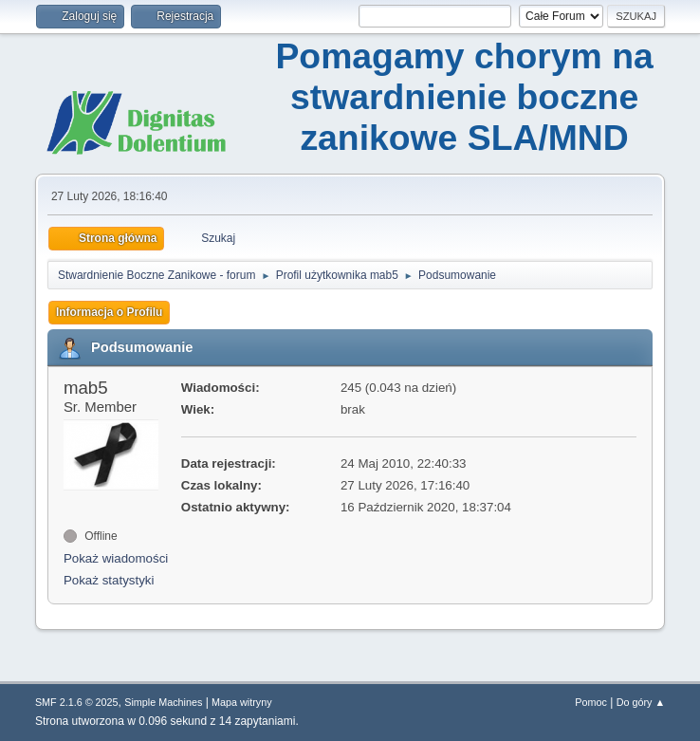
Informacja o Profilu (110, 312)
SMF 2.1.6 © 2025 (77, 702)
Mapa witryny (242, 702)
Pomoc (591, 702)
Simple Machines (163, 702)
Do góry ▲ (641, 702)
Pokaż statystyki (109, 580)
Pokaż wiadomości (116, 558)
